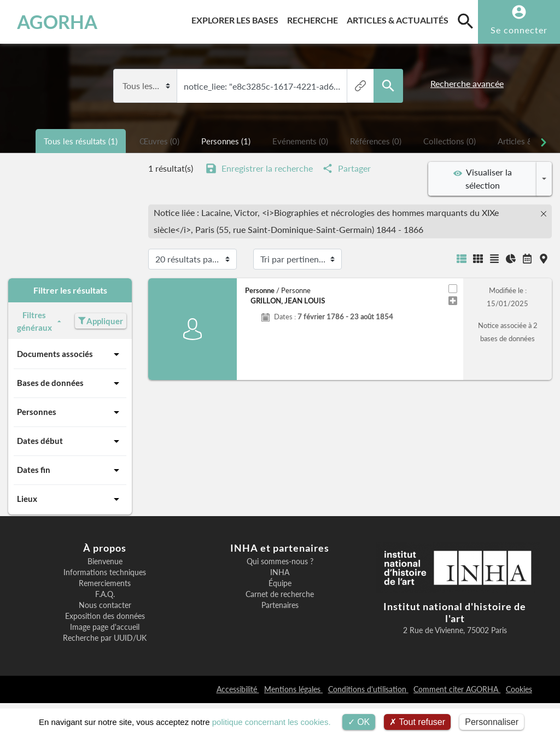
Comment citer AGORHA (457, 689)
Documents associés (70, 354)
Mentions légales (293, 689)
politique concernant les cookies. (272, 722)
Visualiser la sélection (483, 179)
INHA (280, 572)
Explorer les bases (237, 18)
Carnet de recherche (280, 594)
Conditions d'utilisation (368, 689)
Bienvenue (105, 561)
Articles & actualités (400, 18)
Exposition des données (105, 616)
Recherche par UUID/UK (105, 638)
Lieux (70, 499)
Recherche (315, 18)
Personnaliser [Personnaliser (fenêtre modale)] (492, 722)
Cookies (519, 689)
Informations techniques (105, 572)
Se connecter (519, 30)
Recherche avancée (467, 84)
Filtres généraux (40, 321)
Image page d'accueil (105, 627)
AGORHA (57, 22)
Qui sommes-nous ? (280, 561)
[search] (465, 21)
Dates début (70, 441)
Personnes (70, 412)
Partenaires (280, 605)
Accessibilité (238, 689)
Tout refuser (417, 722)
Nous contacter (105, 605)
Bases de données (70, 383)
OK (359, 722)
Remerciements (105, 583)
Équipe (280, 583)
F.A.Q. (105, 594)
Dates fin (70, 470)
